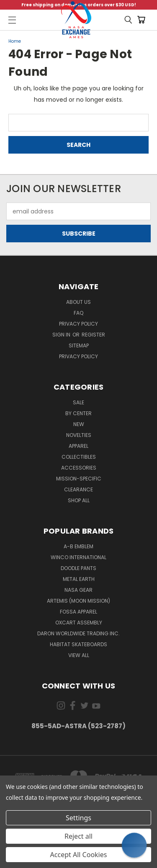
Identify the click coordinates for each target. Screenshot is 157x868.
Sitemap (79, 345)
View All (79, 655)
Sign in (62, 335)
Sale (78, 402)
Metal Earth (79, 579)
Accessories (79, 468)
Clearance (78, 489)
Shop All (79, 500)
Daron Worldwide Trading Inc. (78, 633)
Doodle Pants (78, 568)
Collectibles (79, 457)
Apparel (78, 446)
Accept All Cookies (79, 855)
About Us (78, 302)
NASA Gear (78, 590)
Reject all (78, 836)
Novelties (79, 435)
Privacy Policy (78, 324)
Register (93, 335)
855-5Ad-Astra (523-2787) (78, 726)
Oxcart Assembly (79, 623)
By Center (78, 413)
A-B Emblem (78, 546)
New (79, 424)
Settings (78, 818)
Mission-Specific (79, 479)
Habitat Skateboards (78, 644)
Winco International (78, 557)
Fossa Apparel (78, 612)
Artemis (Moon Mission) (78, 601)
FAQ (78, 313)
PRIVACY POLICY (78, 356)
